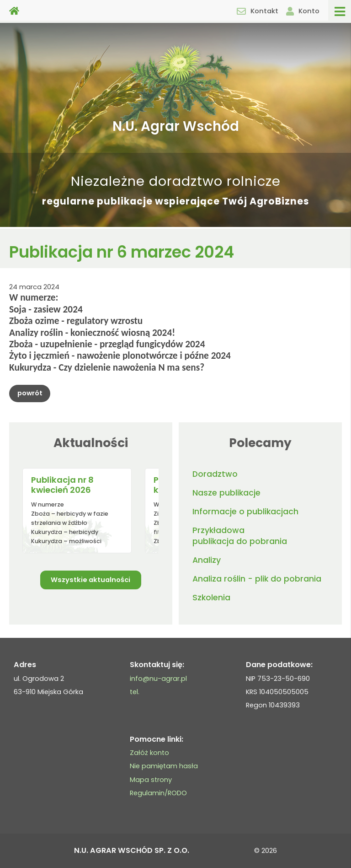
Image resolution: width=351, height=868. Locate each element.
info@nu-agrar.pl (158, 679)
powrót (30, 393)
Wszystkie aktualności (90, 580)
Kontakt (258, 11)
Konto (303, 11)
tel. (135, 692)
